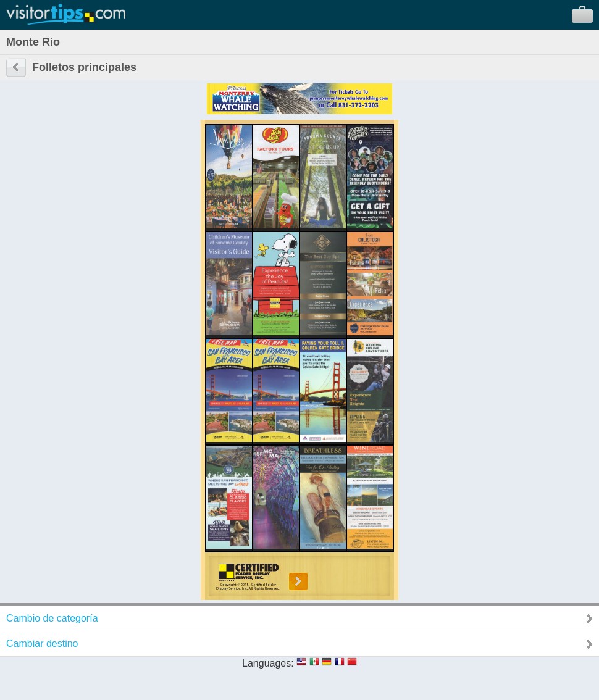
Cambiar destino (42, 644)
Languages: (268, 663)
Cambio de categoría (52, 618)
